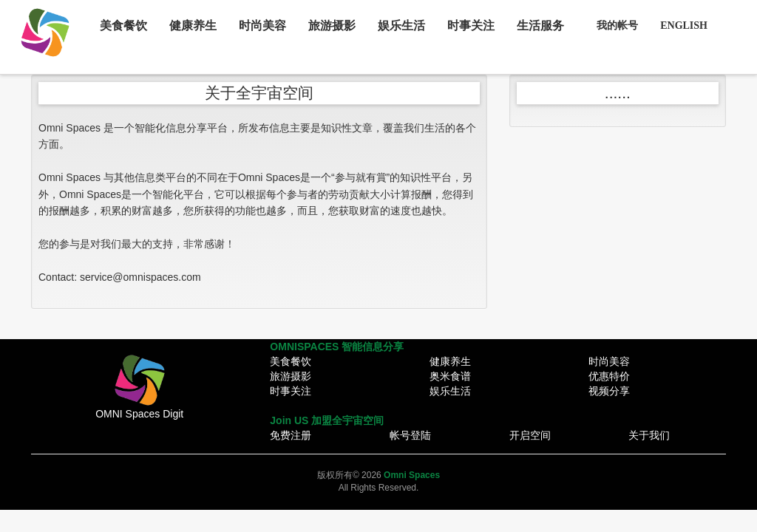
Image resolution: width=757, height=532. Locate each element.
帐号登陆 (410, 435)
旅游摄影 (332, 25)
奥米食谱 (450, 376)
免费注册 (291, 435)
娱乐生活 (401, 25)
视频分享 (609, 391)
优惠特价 (609, 376)
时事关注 (471, 25)
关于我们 (649, 435)
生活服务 (540, 25)
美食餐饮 (123, 25)
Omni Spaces (412, 475)
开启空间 (530, 435)
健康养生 (193, 25)
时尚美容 (262, 25)
